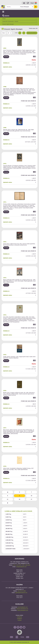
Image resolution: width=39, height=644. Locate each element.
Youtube (19, 620)
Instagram (19, 619)
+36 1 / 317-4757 (17, 565)
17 (31, 499)
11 (8, 499)
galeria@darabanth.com (21, 593)
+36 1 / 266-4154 (26, 565)
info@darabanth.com (21, 567)
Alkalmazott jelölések (32, 33)
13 (19, 499)
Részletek (6, 57)
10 (31, 496)
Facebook (19, 617)
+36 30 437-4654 (22, 591)
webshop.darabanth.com (22, 609)
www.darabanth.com (23, 607)
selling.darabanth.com (23, 610)
